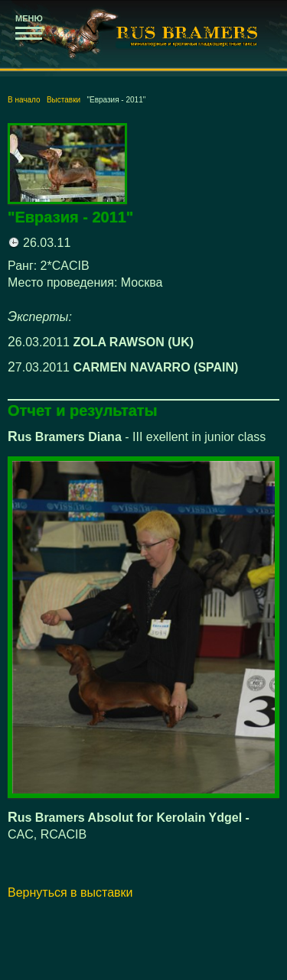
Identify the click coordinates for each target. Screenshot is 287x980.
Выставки (64, 100)
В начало (24, 100)
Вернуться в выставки (70, 892)
